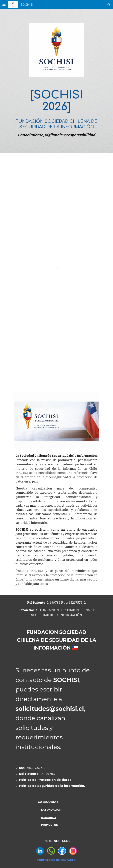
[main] (56, 112)
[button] (4, 5)
